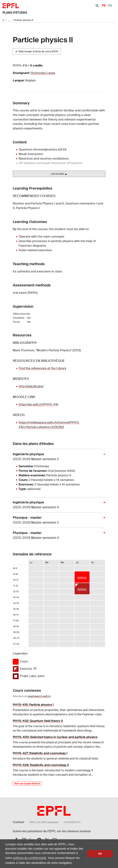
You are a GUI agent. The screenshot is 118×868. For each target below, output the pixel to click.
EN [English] (110, 6)
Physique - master (58, 520)
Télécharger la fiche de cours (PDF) (37, 51)
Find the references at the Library (42, 368)
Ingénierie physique (58, 457)
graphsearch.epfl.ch (39, 696)
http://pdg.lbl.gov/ (31, 386)
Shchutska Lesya (43, 73)
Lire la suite (59, 174)
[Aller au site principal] (4, 20)
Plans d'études (15, 13)
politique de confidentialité (30, 858)
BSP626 (82, 578)
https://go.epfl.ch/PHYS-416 (38, 404)
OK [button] (100, 854)
